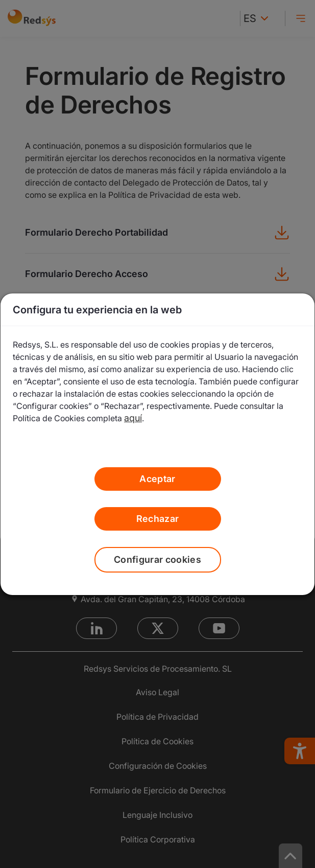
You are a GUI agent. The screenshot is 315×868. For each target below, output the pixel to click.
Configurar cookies (157, 559)
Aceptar (157, 479)
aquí (133, 418)
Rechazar (158, 519)
